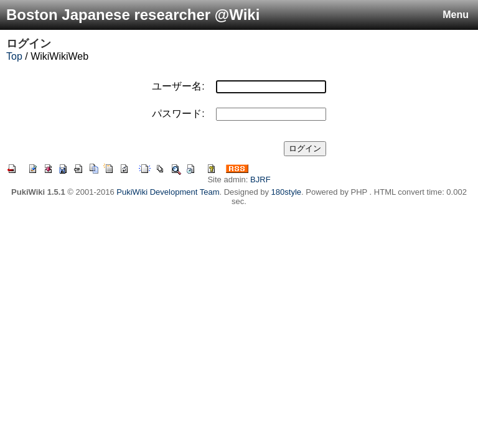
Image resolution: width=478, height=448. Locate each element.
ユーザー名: (178, 86)
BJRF (260, 180)
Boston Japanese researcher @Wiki (133, 15)
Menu (456, 15)
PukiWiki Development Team (168, 192)
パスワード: (178, 114)
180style (286, 192)
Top (14, 56)
